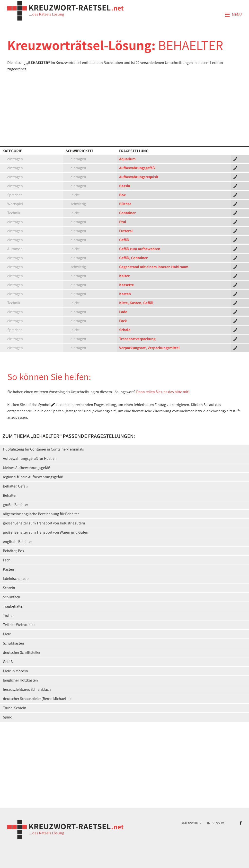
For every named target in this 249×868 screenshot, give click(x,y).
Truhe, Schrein (15, 708)
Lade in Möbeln (15, 671)
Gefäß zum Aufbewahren (140, 249)
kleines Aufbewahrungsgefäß (27, 468)
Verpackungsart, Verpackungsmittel (149, 348)
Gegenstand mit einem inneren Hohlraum (154, 267)
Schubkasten (13, 643)
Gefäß (124, 240)
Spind (8, 717)
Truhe (8, 616)
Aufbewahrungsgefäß (137, 168)
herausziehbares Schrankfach (27, 689)
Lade (123, 312)
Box (122, 195)
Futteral (126, 231)
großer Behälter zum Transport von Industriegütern (44, 523)
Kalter (124, 276)
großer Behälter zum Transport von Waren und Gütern (46, 532)
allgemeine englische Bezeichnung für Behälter (41, 514)
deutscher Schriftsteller (22, 652)
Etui (123, 222)
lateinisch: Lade (16, 579)
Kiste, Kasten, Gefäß (136, 303)
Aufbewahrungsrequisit (139, 177)
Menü (233, 15)
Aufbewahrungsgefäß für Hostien (30, 458)
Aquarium (127, 159)
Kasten (125, 294)
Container (127, 213)
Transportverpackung (137, 339)
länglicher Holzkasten (20, 680)
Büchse (125, 204)
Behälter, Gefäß (15, 486)
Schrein (9, 588)
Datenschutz (191, 823)
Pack (123, 321)
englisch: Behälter (17, 542)
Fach (7, 560)
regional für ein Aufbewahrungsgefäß (33, 477)
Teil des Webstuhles (19, 625)
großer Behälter (15, 505)
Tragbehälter (13, 606)
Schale (125, 330)
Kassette (126, 285)
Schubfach (12, 597)
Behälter (10, 495)
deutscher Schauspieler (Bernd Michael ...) (37, 699)
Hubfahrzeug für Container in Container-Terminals (43, 449)
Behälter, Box (13, 551)
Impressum (216, 823)
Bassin (125, 186)
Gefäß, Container (133, 258)
